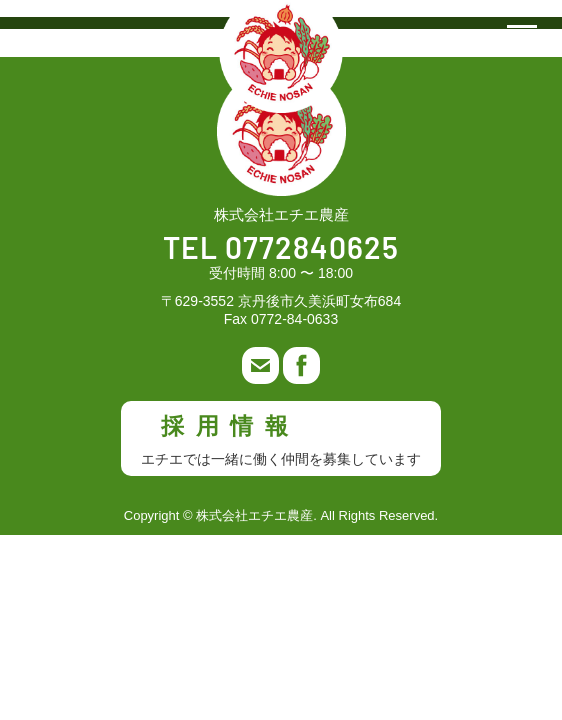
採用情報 (281, 440)
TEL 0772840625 (281, 250)
